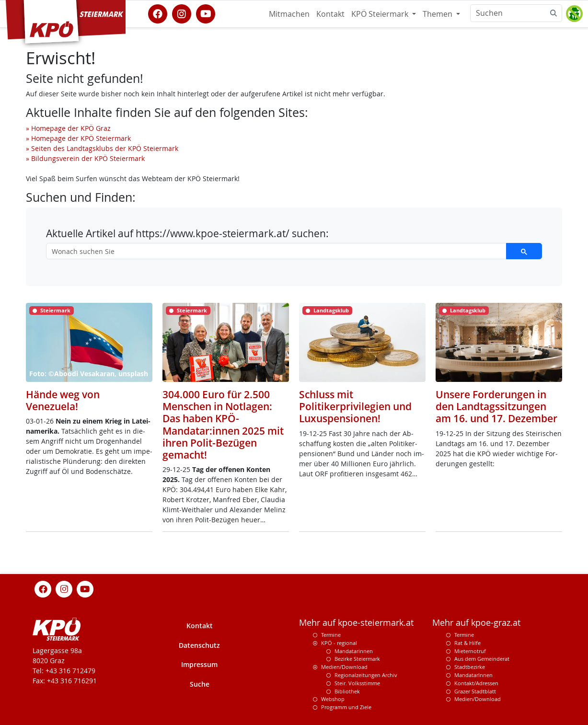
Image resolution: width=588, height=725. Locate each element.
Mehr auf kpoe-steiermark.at (356, 623)
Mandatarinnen (354, 651)
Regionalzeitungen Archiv (366, 675)
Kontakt (330, 14)
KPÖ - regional (339, 643)
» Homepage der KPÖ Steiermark (78, 138)
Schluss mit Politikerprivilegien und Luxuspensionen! (355, 406)
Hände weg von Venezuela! (63, 400)
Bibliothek (347, 691)
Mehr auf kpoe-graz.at (476, 623)
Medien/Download (344, 667)
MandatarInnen (473, 675)
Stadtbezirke (470, 667)
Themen (438, 14)
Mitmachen (289, 14)
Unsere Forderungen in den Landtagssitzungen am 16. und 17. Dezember (496, 406)
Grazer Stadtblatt (475, 691)
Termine (331, 635)
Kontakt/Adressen (476, 683)
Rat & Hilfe (467, 643)
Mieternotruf (470, 651)
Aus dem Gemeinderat (482, 659)
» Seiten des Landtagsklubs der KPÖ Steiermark (102, 148)
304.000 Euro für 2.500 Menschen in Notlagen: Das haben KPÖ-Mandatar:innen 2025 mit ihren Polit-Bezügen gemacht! (223, 425)
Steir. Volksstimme (357, 683)
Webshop (333, 699)
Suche (200, 684)
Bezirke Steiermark (357, 659)
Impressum (199, 664)
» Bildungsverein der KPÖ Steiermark (85, 158)
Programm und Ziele (346, 707)
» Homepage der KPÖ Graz (68, 128)
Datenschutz (199, 645)
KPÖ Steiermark (381, 14)
